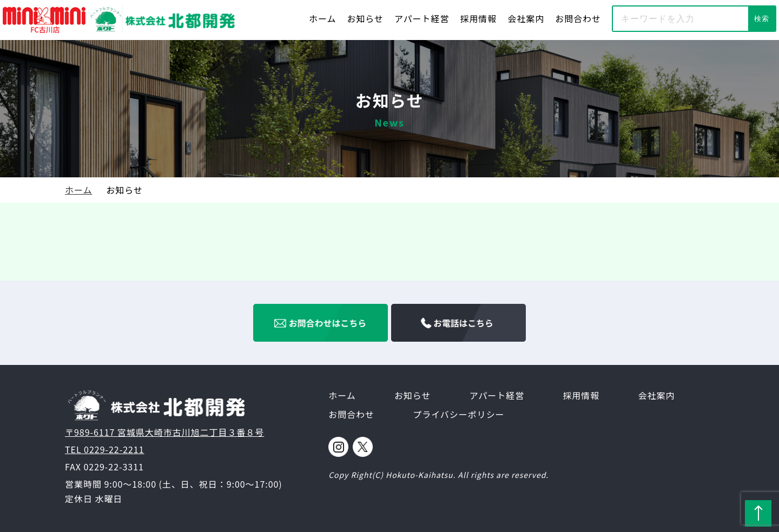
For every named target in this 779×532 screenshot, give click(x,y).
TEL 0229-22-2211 (105, 449)
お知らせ (365, 18)
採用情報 (478, 18)
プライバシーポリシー (458, 414)
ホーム (322, 18)
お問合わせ (578, 18)
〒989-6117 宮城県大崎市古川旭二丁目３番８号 (164, 432)
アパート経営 (422, 18)
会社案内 (526, 18)
